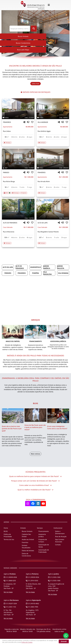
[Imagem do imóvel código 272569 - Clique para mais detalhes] (18, 109)
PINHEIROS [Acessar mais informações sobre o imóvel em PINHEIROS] (7, 122)
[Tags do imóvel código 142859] (53, 218)
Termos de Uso (9, 539)
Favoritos (25, 542)
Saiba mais (36, 84)
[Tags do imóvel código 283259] (53, 168)
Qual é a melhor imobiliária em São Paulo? (35, 490)
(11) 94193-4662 (32, 604)
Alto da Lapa (8, 267)
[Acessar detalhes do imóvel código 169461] (53, 141)
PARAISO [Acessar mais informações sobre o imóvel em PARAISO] (6, 172)
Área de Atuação (61, 537)
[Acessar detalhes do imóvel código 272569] (18, 141)
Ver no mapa (8, 592)
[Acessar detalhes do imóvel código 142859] (53, 242)
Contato (58, 545)
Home (6, 528)
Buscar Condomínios (23, 43)
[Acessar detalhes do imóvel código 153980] (18, 192)
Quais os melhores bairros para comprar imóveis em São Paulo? (35, 476)
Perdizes (8, 273)
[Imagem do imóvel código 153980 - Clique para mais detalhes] (18, 159)
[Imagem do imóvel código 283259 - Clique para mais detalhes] (53, 159)
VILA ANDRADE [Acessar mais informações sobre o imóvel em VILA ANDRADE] (43, 122)
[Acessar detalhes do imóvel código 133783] (18, 242)
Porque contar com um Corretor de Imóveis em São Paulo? (35, 481)
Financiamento (44, 531)
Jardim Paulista (61, 267)
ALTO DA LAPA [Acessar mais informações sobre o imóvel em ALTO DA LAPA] (43, 223)
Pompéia (36, 273)
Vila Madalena (48, 273)
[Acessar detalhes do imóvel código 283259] (53, 192)
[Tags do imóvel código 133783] (18, 218)
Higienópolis (35, 267)
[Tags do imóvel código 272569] (18, 118)
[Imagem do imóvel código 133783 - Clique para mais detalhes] (18, 209)
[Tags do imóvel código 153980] (18, 168)
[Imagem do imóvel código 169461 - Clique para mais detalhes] (53, 109)
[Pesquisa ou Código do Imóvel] (20, 29)
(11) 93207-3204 (10, 604)
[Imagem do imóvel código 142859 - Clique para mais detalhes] (53, 209)
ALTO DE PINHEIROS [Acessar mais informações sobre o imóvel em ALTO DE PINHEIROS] (10, 223)
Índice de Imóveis (28, 551)
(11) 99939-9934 (32, 577)
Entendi (64, 641)
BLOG (6, 531)
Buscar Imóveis (23, 36)
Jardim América (47, 267)
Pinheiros (22, 273)
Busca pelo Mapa (23, 50)
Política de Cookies (27, 642)
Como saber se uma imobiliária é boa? (36, 485)
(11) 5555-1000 (54, 577)
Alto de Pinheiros (20, 267)
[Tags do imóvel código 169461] (53, 118)
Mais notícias (35, 454)
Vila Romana (63, 273)
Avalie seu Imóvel (28, 539)
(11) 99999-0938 (10, 577)
